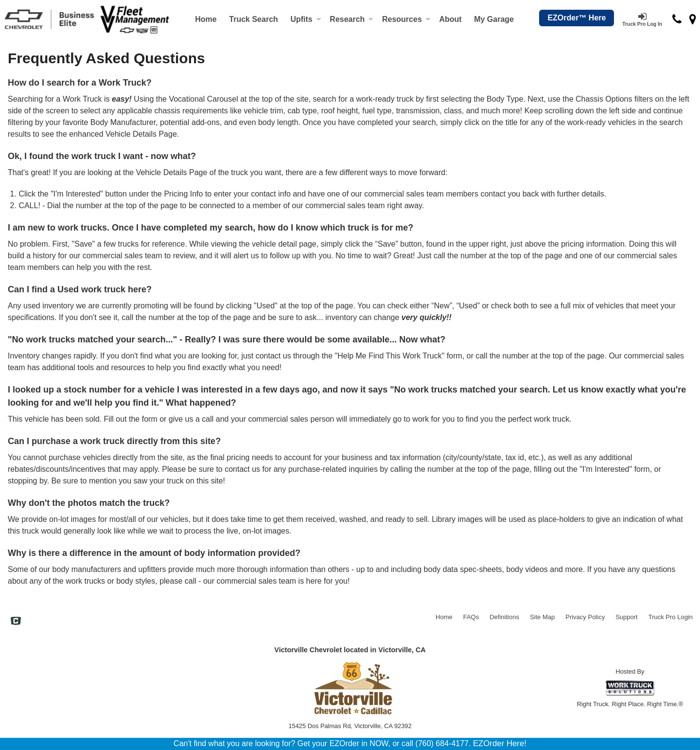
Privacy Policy (585, 617)
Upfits (306, 19)
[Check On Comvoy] (16, 622)
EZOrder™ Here (577, 18)
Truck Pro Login (671, 617)
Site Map (542, 617)
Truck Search (254, 19)
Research (351, 19)
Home (206, 19)
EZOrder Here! (500, 743)
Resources (406, 19)
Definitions (504, 617)
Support (627, 617)
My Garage (494, 19)
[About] (451, 19)
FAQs (471, 617)
